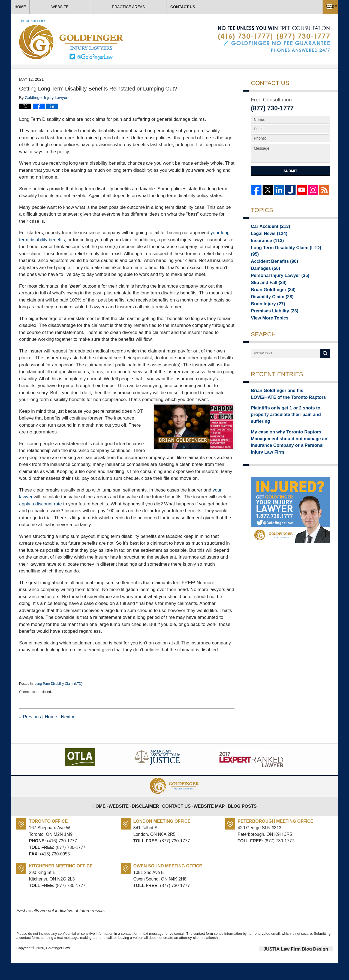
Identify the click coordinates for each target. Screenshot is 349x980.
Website (96, 7)
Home (38, 7)
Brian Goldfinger (270, 304)
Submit (290, 189)
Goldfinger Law (58, 966)
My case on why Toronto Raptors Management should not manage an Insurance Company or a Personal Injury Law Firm (287, 447)
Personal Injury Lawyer (276, 289)
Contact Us (299, 7)
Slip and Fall (266, 297)
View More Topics (267, 335)
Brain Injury (265, 320)
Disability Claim (269, 312)
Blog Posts (238, 820)
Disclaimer (151, 820)
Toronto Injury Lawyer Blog (72, 39)
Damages (263, 282)
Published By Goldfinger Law (274, 39)
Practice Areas (227, 7)
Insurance (265, 259)
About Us (157, 7)
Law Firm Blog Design (307, 966)
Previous (30, 735)
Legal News (266, 251)
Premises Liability (271, 327)
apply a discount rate (40, 522)
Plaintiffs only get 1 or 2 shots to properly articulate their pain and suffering (288, 426)
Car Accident (267, 243)
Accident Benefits (271, 274)
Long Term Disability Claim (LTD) (58, 701)
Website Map (208, 820)
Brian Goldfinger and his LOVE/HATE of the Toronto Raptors (290, 411)
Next (67, 735)
